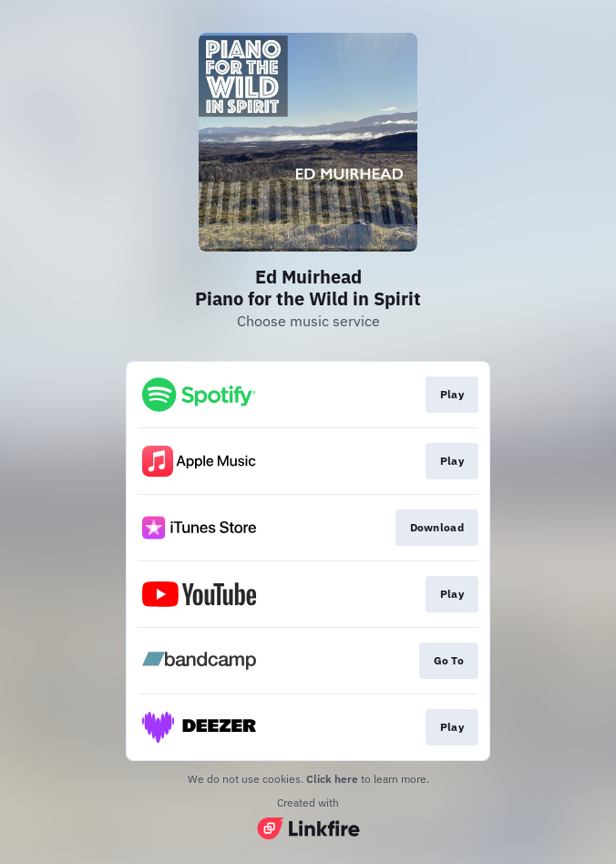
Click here (332, 779)
